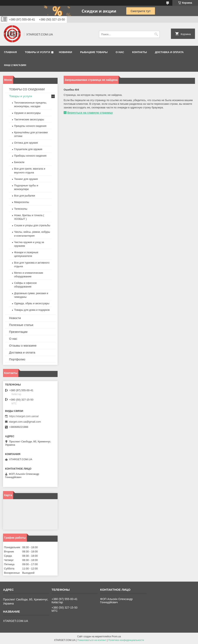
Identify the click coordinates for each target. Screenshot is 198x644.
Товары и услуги (37, 52)
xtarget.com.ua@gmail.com (25, 422)
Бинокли (19, 162)
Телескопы (21, 209)
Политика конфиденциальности (126, 640)
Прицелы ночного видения (30, 126)
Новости (15, 318)
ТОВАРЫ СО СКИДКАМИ (27, 89)
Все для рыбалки (25, 196)
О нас (120, 52)
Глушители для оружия (28, 149)
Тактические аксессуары (29, 119)
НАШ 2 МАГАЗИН (15, 65)
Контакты (140, 52)
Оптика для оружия (26, 143)
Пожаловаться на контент (92, 640)
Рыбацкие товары (94, 52)
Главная (10, 52)
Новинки (66, 52)
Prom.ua (116, 637)
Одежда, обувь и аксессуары (32, 303)
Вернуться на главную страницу (90, 113)
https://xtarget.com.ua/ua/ (24, 416)
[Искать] (156, 34)
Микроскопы (22, 202)
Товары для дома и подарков (32, 310)
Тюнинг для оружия (26, 179)
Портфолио (17, 359)
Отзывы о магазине (23, 345)
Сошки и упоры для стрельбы (32, 225)
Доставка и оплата (169, 52)
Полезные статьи (21, 325)
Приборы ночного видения (30, 156)
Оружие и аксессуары (27, 113)
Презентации (18, 332)
